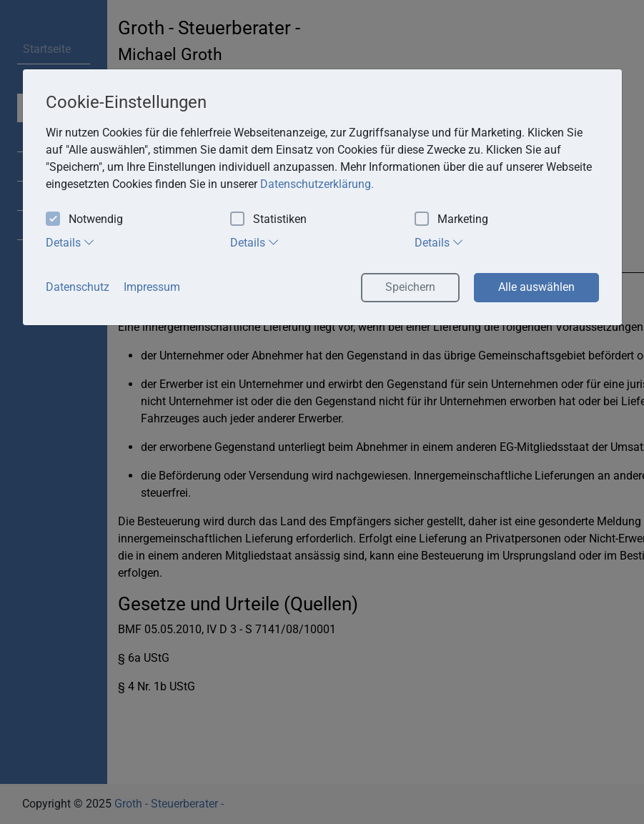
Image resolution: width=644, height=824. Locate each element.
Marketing (451, 220)
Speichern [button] (410, 287)
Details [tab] (70, 242)
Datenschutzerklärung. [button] (317, 184)
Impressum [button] (152, 287)
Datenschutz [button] (78, 287)
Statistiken (268, 220)
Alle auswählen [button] (536, 287)
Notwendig (84, 220)
